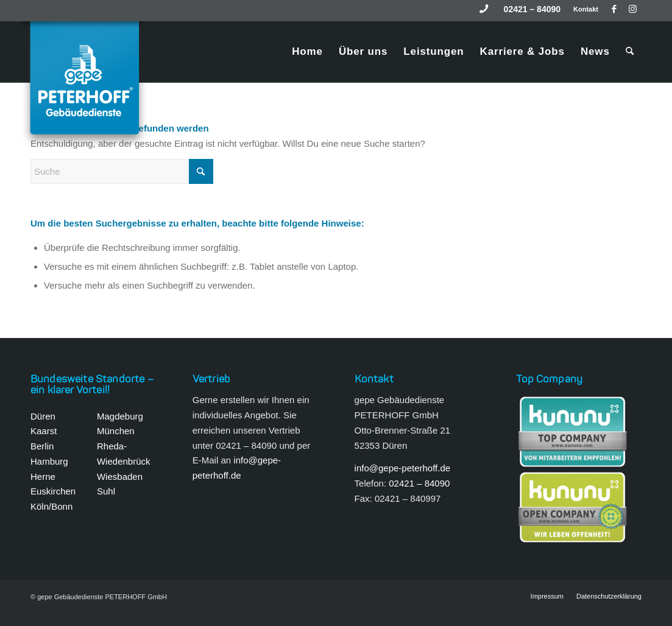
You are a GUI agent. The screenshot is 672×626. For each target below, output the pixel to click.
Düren (43, 416)
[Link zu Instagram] (632, 9)
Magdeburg (120, 416)
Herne (43, 477)
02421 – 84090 (532, 9)
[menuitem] (532, 9)
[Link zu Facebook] (614, 9)
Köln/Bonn (51, 506)
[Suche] (630, 52)
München (116, 431)
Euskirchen (53, 491)
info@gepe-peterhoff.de (403, 468)
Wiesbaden (120, 477)
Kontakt (586, 9)
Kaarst (44, 431)
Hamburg (49, 461)
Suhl (106, 491)
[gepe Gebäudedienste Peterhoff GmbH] (86, 86)
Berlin (42, 446)
